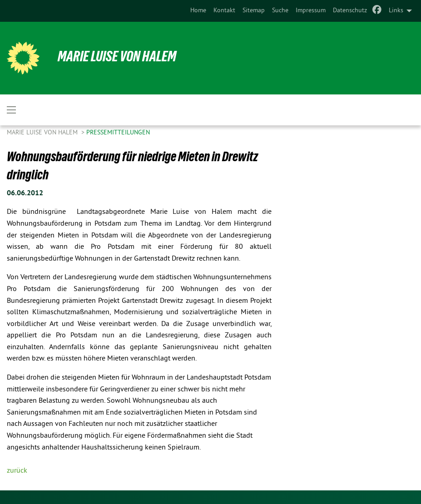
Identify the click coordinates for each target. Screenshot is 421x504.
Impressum (311, 11)
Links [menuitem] (396, 11)
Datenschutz (350, 11)
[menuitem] (198, 11)
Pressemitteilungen (118, 133)
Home (198, 11)
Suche (280, 11)
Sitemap (254, 11)
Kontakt (224, 11)
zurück (17, 471)
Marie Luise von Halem (117, 56)
